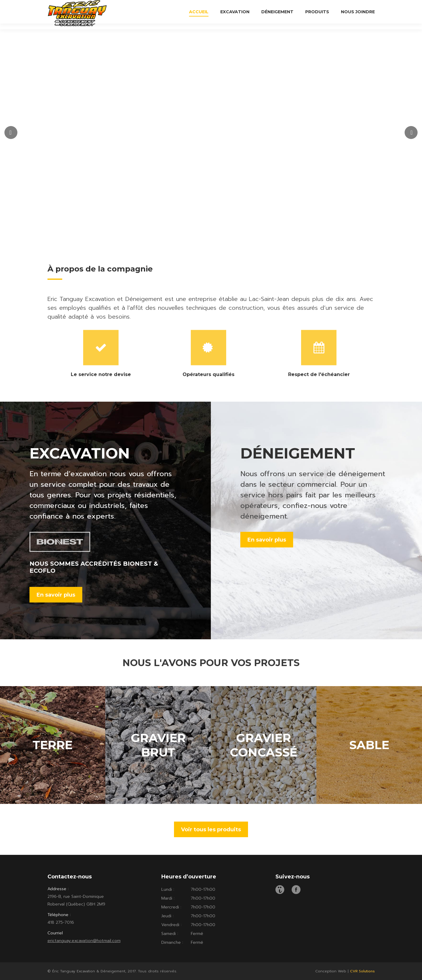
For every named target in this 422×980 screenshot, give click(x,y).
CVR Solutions (362, 971)
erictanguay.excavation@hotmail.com (84, 941)
